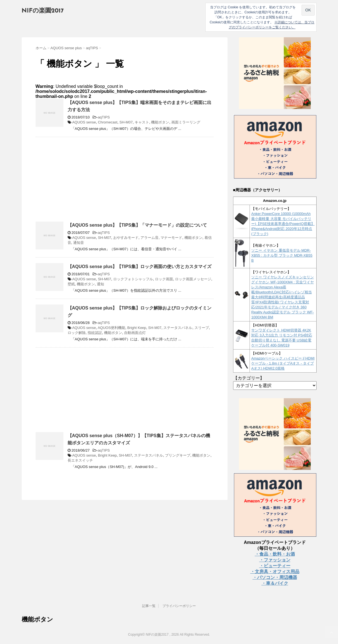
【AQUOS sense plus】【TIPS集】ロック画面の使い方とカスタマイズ (140, 267)
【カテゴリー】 (249, 378)
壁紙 (71, 284)
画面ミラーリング (186, 122)
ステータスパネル (178, 328)
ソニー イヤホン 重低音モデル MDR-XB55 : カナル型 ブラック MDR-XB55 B (282, 255)
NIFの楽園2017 (43, 11)
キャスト (142, 122)
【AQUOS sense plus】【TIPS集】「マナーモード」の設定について (137, 225)
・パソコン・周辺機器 (275, 577)
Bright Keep (137, 328)
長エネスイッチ (80, 460)
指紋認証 (95, 333)
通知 (100, 284)
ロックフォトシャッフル (133, 279)
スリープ (202, 328)
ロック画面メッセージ (193, 279)
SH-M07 (126, 122)
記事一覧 (149, 606)
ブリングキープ (178, 455)
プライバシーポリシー (179, 606)
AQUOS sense (84, 122)
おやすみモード (126, 238)
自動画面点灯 (135, 333)
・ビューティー (275, 566)
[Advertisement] (82, 182)
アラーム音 (150, 238)
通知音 (79, 243)
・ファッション (275, 560)
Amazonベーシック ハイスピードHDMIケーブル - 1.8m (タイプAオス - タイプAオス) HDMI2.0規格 (283, 363)
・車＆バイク (275, 583)
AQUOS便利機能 (111, 328)
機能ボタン (160, 122)
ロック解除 (77, 333)
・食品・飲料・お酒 (275, 554)
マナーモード (171, 238)
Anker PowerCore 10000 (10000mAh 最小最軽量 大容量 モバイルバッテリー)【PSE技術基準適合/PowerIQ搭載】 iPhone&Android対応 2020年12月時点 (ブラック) (283, 224)
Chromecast (108, 122)
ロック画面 (164, 279)
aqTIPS (104, 117)
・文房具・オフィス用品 (275, 572)
